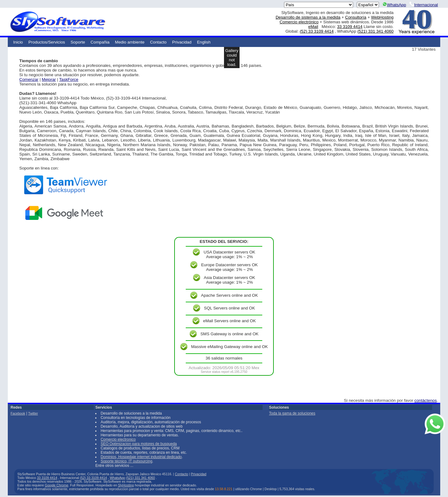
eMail (313, 27)
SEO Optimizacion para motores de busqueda (139, 444)
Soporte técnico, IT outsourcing (126, 461)
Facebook (18, 413)
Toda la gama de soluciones (292, 413)
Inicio (18, 42)
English (204, 42)
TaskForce (69, 79)
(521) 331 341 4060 (376, 31)
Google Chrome (56, 485)
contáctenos (426, 400)
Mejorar (49, 79)
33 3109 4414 (350, 27)
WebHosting (382, 17)
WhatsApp (394, 5)
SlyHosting (126, 485)
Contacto (158, 42)
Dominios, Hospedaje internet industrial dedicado (141, 457)
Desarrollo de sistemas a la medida (308, 17)
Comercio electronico (118, 439)
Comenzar (29, 79)
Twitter (33, 413)
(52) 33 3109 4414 (317, 31)
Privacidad (182, 42)
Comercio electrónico (299, 22)
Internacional (424, 5)
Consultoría (356, 17)
